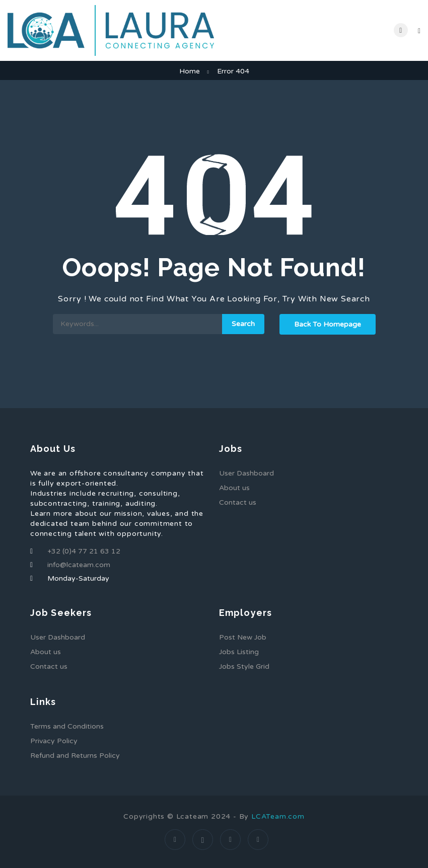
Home (190, 71)
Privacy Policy (54, 741)
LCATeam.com (278, 816)
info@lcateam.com (79, 565)
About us (234, 488)
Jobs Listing (239, 652)
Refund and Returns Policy (75, 756)
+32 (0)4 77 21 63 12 (84, 551)
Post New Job (243, 637)
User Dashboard (246, 473)
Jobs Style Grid (244, 666)
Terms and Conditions (67, 726)
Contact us (238, 502)
